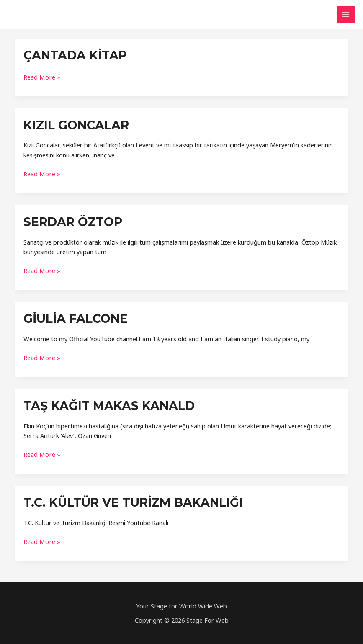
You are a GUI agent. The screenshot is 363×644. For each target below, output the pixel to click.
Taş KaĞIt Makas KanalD (106, 403)
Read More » (41, 76)
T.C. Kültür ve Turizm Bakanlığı (130, 499)
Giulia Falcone (74, 316)
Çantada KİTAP (73, 55)
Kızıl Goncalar (75, 124)
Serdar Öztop (71, 220)
